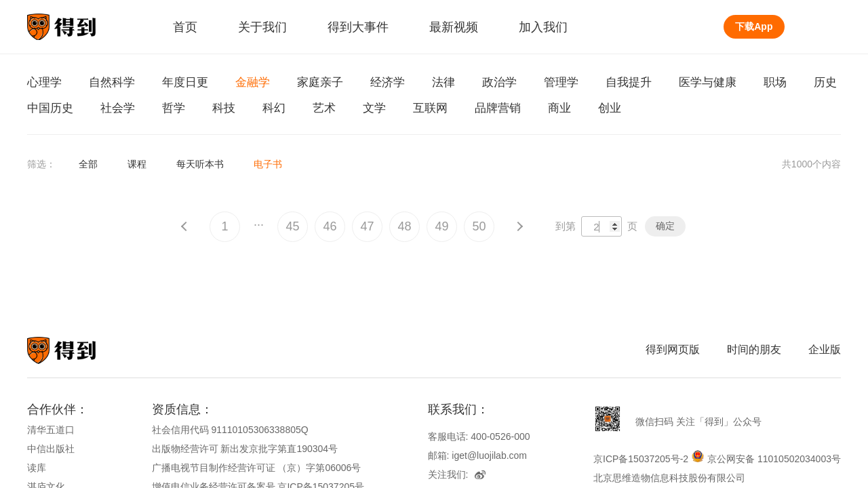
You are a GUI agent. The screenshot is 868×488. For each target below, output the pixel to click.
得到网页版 (673, 349)
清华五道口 (51, 430)
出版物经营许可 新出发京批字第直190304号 (245, 449)
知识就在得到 (80, 350)
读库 (37, 468)
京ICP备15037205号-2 (641, 459)
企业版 (825, 349)
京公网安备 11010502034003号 (774, 459)
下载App (754, 26)
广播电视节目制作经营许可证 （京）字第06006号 (257, 468)
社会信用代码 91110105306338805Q (230, 430)
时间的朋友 (754, 349)
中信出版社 (51, 449)
